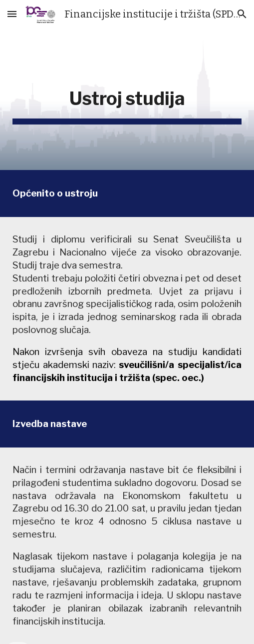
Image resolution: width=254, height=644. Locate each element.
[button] (12, 14)
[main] (127, 99)
